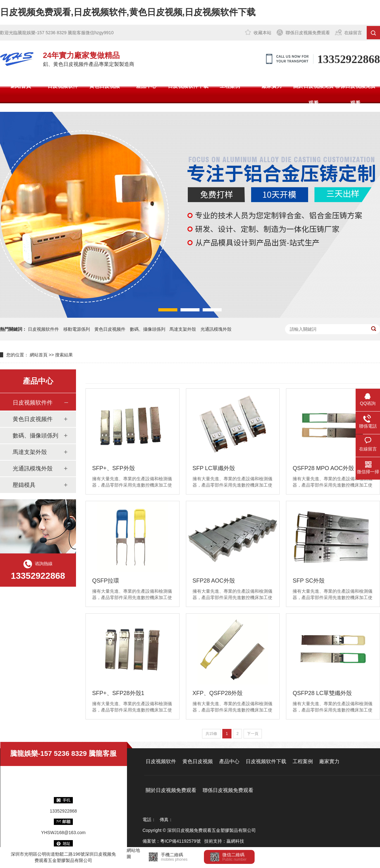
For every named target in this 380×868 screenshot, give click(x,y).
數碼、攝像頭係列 (148, 329)
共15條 (211, 734)
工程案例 (230, 86)
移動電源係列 (77, 329)
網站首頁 (21, 86)
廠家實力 (272, 86)
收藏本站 (263, 33)
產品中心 (146, 86)
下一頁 (253, 734)
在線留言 (353, 33)
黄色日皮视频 (104, 86)
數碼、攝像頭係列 (35, 436)
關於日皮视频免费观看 (313, 95)
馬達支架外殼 (183, 329)
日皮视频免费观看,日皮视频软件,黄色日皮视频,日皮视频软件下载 (128, 12)
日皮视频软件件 (43, 329)
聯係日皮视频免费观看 (308, 33)
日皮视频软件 (63, 86)
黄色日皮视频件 (110, 329)
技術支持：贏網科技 (224, 841)
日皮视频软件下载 (188, 86)
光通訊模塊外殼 (216, 329)
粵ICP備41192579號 (180, 841)
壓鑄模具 (24, 485)
